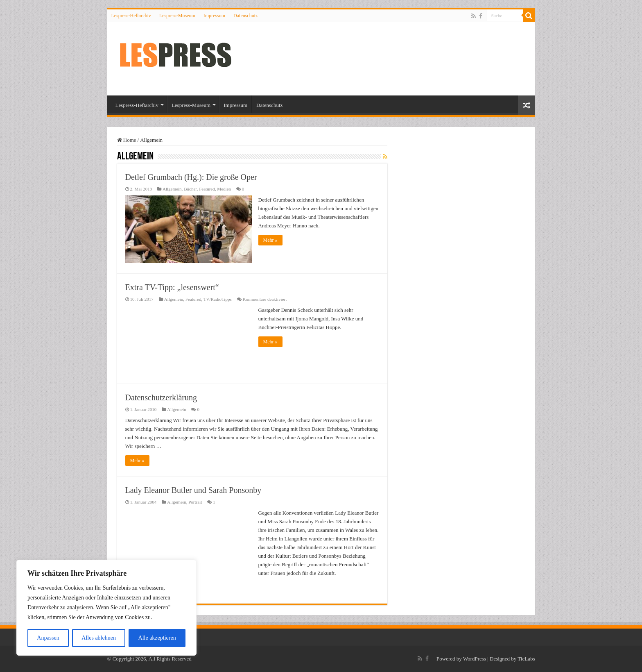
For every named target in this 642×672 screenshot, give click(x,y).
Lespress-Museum (177, 16)
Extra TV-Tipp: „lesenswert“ (172, 287)
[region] (106, 608)
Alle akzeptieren (157, 638)
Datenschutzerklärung (161, 397)
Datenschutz (245, 16)
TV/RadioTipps (218, 299)
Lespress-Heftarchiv (131, 16)
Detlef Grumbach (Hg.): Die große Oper (191, 177)
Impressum (214, 16)
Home (127, 140)
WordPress (475, 659)
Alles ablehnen (99, 638)
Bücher (190, 189)
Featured (207, 189)
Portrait (195, 502)
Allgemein (172, 189)
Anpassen (48, 638)
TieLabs (526, 659)
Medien (224, 189)
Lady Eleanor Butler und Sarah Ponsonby (193, 490)
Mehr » (270, 240)
